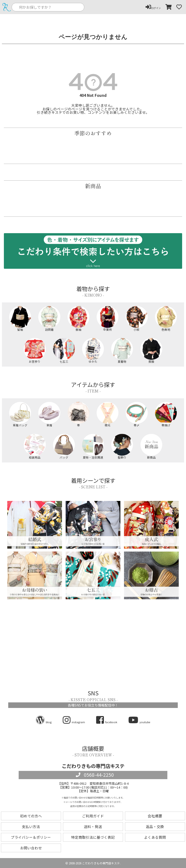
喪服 (151, 350)
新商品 (151, 446)
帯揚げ (166, 414)
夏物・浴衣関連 (93, 446)
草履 (49, 414)
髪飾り (122, 446)
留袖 (20, 319)
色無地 (166, 319)
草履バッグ (20, 414)
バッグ (64, 446)
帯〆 (137, 414)
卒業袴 (108, 319)
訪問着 (49, 319)
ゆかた (93, 350)
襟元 (108, 414)
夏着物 (122, 350)
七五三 (64, 350)
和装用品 (35, 446)
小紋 (137, 319)
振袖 (78, 319)
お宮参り (35, 350)
